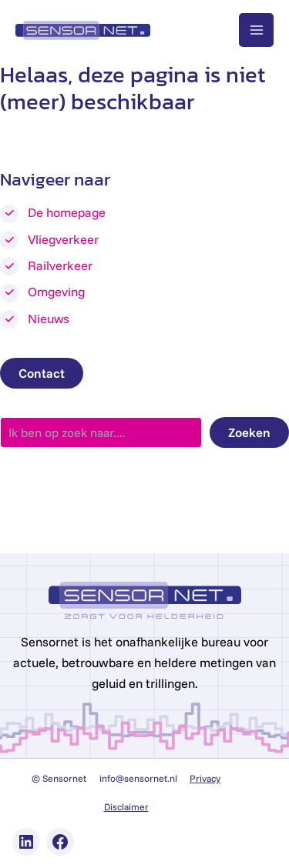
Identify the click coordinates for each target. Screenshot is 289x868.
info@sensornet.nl (138, 778)
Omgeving (56, 292)
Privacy (205, 778)
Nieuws (49, 319)
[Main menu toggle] (256, 30)
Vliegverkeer (63, 239)
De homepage (67, 212)
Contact (42, 373)
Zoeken (249, 432)
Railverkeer (60, 265)
